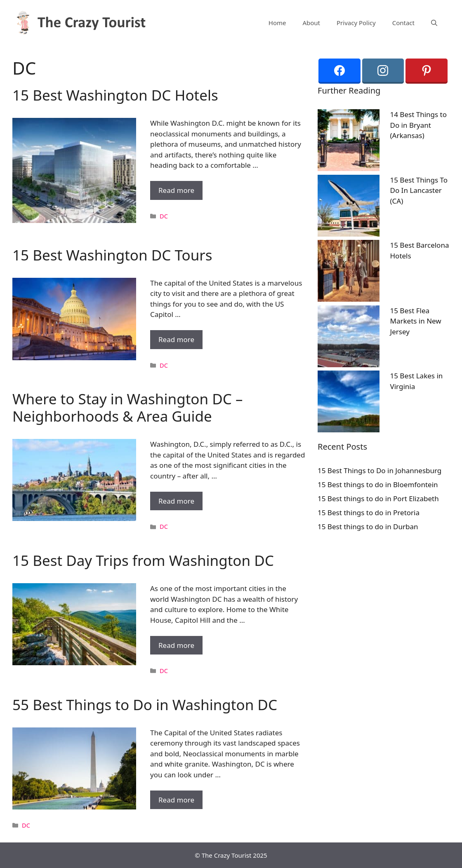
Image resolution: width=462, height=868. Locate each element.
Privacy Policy (356, 23)
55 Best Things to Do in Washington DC (145, 705)
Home (277, 23)
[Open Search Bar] (434, 23)
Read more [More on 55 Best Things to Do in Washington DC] (176, 800)
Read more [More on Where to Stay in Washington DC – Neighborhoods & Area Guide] (176, 501)
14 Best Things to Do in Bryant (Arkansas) (419, 125)
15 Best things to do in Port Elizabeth (378, 499)
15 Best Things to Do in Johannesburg (379, 470)
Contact (403, 23)
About (311, 23)
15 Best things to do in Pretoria (369, 513)
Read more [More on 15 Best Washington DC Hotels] (176, 190)
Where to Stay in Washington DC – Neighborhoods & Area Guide (128, 407)
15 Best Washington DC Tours (112, 255)
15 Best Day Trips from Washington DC (143, 560)
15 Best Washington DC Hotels (115, 95)
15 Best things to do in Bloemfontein (378, 484)
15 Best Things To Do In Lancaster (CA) (419, 190)
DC (164, 216)
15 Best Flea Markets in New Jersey (416, 321)
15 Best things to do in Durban (368, 527)
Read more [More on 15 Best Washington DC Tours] (176, 339)
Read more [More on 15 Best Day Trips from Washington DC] (176, 645)
